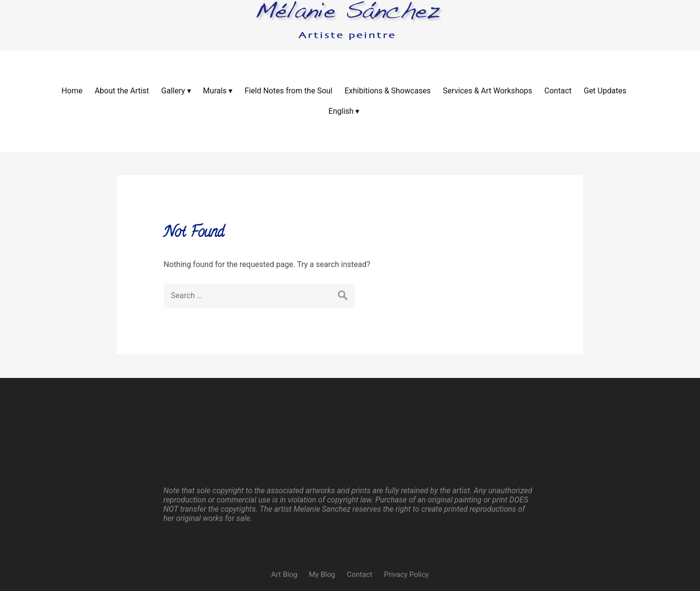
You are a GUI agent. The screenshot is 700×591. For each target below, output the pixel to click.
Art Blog (284, 499)
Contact (359, 499)
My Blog (322, 499)
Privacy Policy (406, 499)
